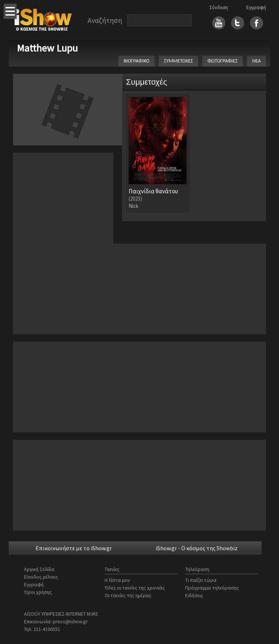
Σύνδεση (219, 7)
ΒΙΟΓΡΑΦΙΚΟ (136, 61)
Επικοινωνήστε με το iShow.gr (74, 548)
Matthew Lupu (47, 48)
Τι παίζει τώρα (201, 580)
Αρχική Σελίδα (39, 569)
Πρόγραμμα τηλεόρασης (212, 588)
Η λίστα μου (117, 580)
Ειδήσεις (194, 595)
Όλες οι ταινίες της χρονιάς (135, 588)
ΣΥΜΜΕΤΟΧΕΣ (178, 61)
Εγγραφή (256, 7)
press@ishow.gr (70, 621)
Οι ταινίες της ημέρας (128, 595)
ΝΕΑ (256, 61)
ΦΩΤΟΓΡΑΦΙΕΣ (223, 61)
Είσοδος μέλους (41, 577)
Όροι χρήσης (38, 592)
